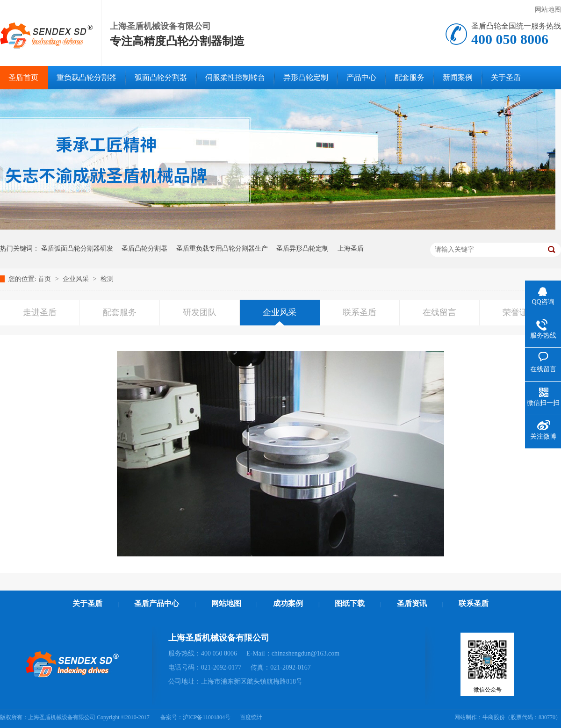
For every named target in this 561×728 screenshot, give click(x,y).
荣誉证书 (519, 312)
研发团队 (200, 312)
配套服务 (410, 77)
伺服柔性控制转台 (235, 77)
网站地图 (548, 10)
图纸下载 (350, 603)
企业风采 (77, 279)
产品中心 (361, 77)
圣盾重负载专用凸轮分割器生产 (222, 249)
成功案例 (288, 603)
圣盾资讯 (412, 603)
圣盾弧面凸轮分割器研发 (77, 249)
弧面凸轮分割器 (161, 77)
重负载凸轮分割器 (86, 77)
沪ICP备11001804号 (207, 717)
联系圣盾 (360, 312)
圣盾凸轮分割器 (144, 249)
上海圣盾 (351, 249)
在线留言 (439, 312)
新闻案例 (458, 77)
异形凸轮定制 (306, 77)
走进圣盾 (40, 312)
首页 (45, 279)
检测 (107, 279)
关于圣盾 (506, 77)
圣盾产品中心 (157, 603)
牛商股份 (494, 717)
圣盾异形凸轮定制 (302, 249)
